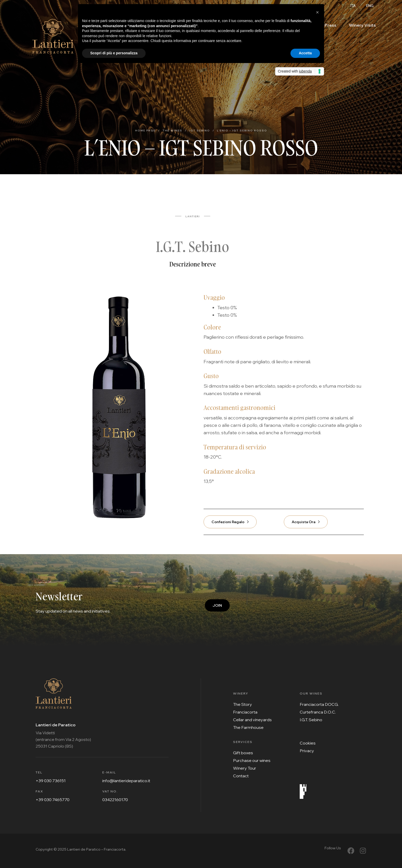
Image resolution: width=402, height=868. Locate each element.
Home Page (145, 131)
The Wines (172, 131)
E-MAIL (109, 772)
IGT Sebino (200, 131)
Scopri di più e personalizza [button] (114, 53)
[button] (317, 12)
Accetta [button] (305, 53)
